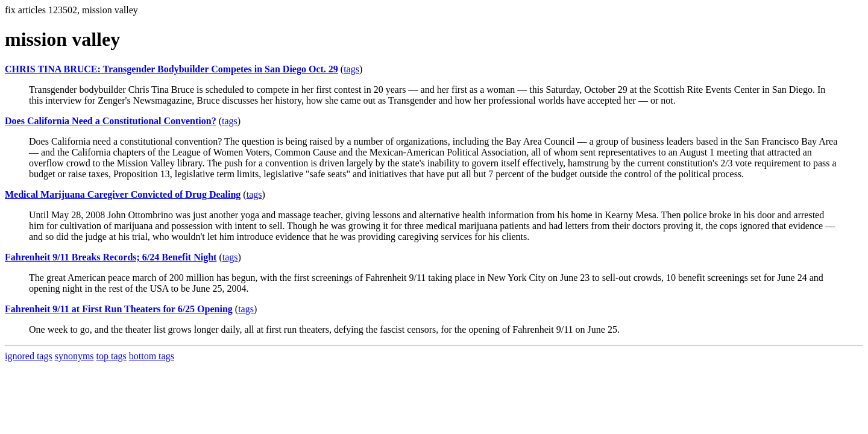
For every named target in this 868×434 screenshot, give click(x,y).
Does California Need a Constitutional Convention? (111, 121)
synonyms (74, 356)
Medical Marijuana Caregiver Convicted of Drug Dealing (123, 194)
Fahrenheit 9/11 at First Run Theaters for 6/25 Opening (119, 309)
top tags (112, 356)
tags (351, 69)
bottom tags (152, 356)
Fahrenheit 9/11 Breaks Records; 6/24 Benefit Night (111, 257)
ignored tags (29, 356)
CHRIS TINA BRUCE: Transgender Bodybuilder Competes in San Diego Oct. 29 (171, 69)
